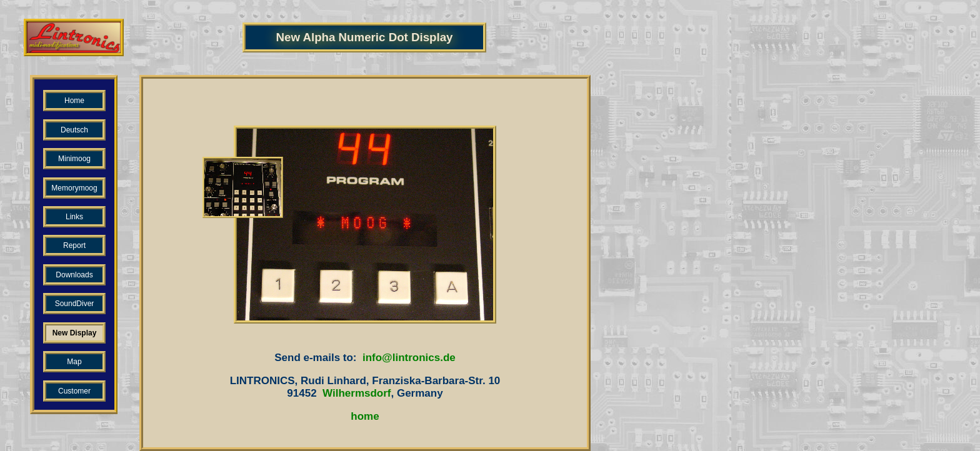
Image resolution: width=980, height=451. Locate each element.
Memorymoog (74, 188)
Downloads (74, 275)
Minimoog (74, 159)
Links (74, 217)
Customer (74, 391)
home (365, 416)
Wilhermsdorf (357, 393)
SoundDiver (75, 304)
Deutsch (74, 130)
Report (74, 245)
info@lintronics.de (409, 358)
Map (74, 362)
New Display (75, 333)
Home (74, 101)
